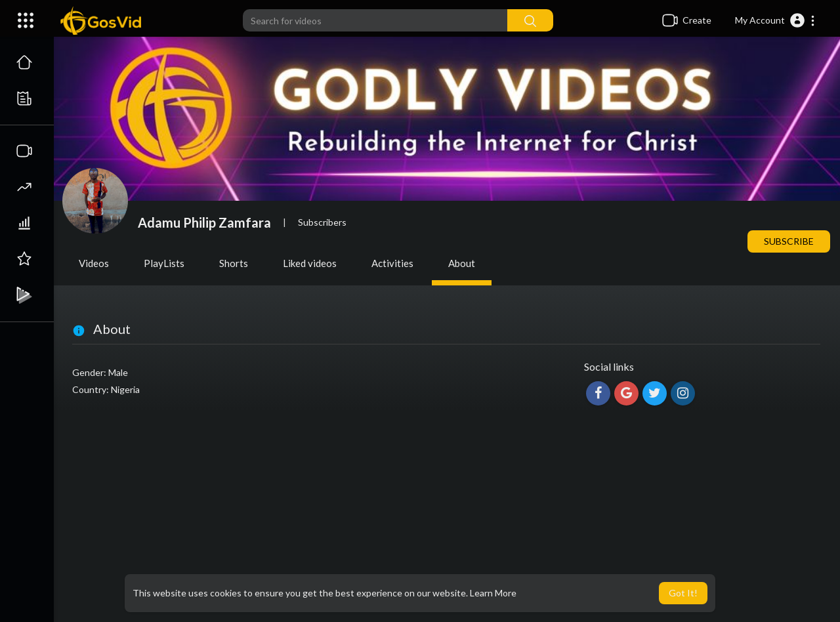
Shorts (234, 263)
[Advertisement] (446, 517)
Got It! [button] (683, 593)
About (462, 263)
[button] (775, 20)
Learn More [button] (493, 593)
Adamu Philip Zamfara (204, 222)
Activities (392, 263)
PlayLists (164, 263)
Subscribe (789, 241)
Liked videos (310, 263)
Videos (94, 263)
